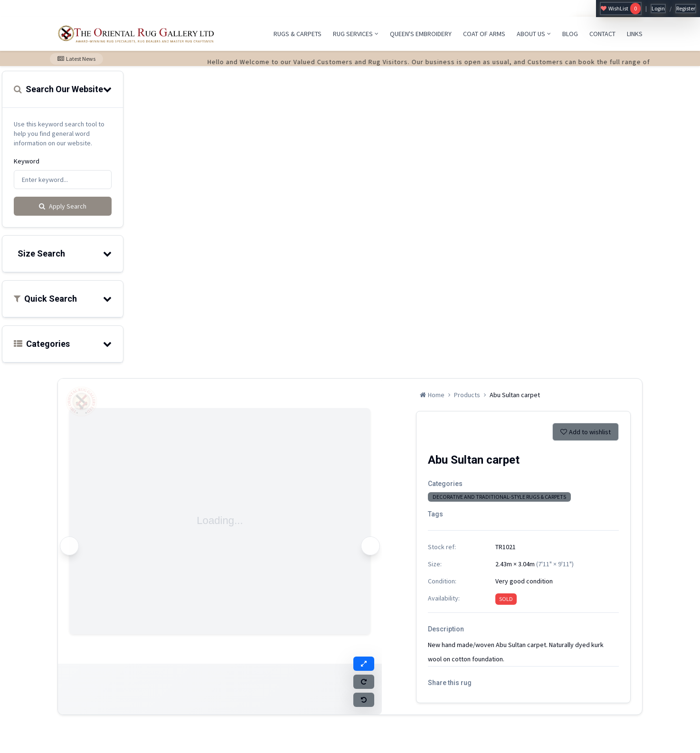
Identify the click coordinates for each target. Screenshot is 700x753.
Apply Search (63, 206)
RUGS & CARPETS (298, 34)
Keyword (27, 161)
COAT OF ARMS (484, 34)
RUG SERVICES (356, 34)
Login (658, 8)
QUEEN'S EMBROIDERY (421, 34)
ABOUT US (534, 34)
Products (467, 395)
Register (686, 8)
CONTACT (602, 34)
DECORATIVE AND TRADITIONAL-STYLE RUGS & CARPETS (499, 497)
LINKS (635, 34)
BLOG (570, 34)
